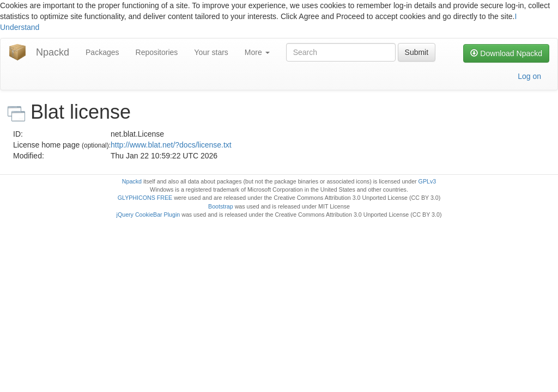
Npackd (53, 52)
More (257, 52)
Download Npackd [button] (506, 53)
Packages (102, 52)
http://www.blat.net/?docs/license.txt (171, 145)
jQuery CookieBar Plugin (148, 215)
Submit (417, 52)
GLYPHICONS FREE (145, 198)
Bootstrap (221, 206)
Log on (529, 76)
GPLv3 (427, 181)
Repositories (157, 52)
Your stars (211, 52)
